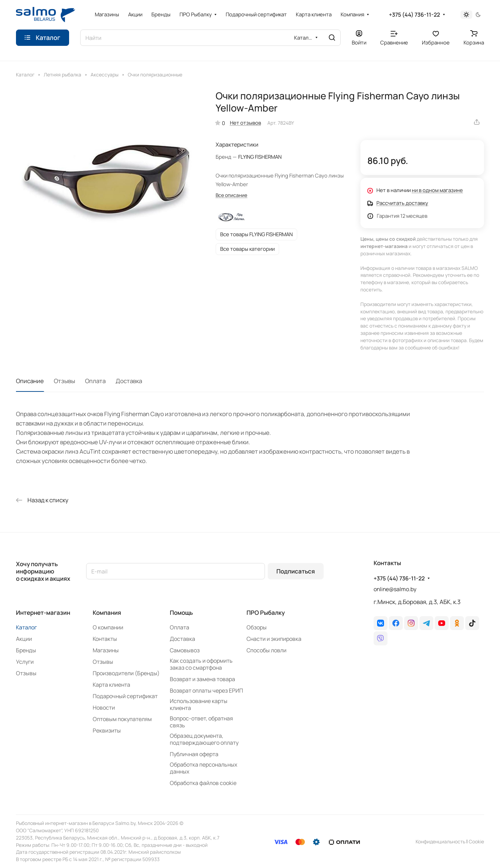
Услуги (25, 662)
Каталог (26, 627)
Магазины (106, 650)
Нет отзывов (245, 123)
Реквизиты (107, 730)
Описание (30, 381)
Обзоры (257, 627)
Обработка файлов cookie (203, 783)
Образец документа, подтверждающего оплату (204, 739)
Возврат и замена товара (202, 679)
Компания (107, 613)
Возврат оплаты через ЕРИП (206, 691)
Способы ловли (266, 650)
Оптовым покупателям (122, 719)
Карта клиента (111, 685)
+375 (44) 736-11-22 (414, 15)
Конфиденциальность (440, 841)
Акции (24, 639)
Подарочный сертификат (125, 696)
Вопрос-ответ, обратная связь (201, 722)
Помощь (181, 613)
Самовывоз (185, 650)
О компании (108, 627)
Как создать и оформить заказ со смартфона (201, 664)
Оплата (95, 381)
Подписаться (296, 571)
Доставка (129, 381)
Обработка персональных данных (203, 768)
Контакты (105, 639)
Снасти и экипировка (274, 639)
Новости (104, 708)
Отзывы (64, 381)
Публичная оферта (194, 754)
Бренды (26, 650)
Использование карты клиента (199, 704)
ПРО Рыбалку (266, 613)
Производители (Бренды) (126, 673)
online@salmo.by (395, 589)
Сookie (476, 841)
